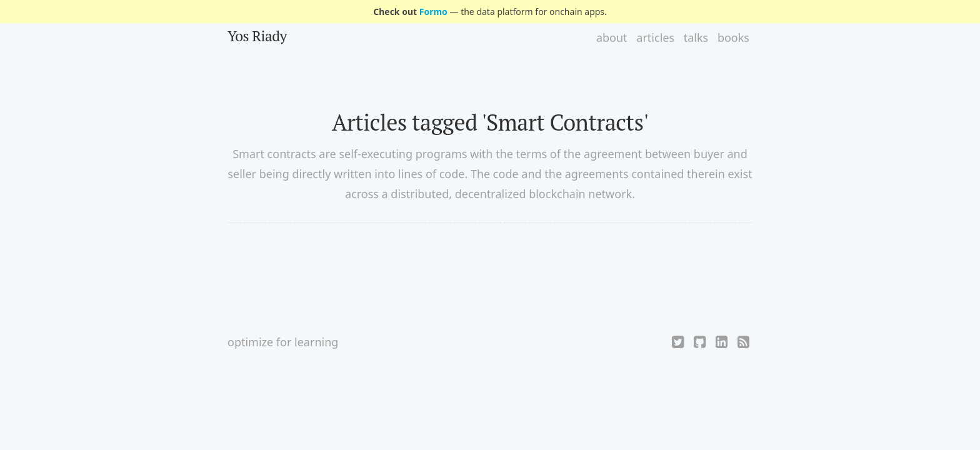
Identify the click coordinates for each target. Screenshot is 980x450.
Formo (433, 12)
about (612, 37)
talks (696, 37)
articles (655, 37)
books (733, 37)
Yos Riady (257, 36)
